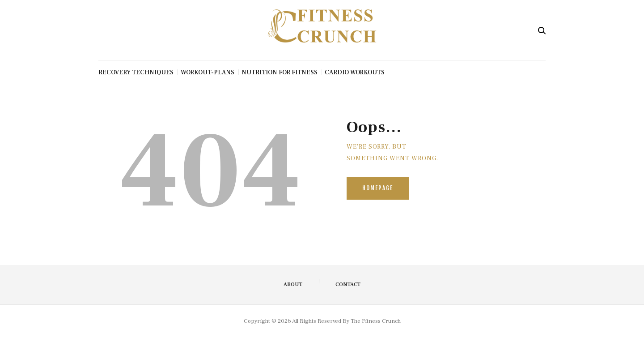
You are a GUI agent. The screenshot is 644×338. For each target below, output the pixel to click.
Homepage (378, 188)
